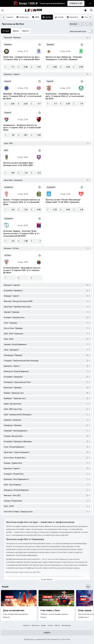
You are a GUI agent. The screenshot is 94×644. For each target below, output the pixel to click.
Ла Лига (8, 255)
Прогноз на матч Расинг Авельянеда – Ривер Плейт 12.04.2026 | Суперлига (64, 201)
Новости (26, 625)
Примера (8, 44)
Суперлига (9, 187)
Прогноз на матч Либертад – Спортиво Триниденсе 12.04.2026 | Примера (64, 58)
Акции (44, 625)
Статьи (50, 625)
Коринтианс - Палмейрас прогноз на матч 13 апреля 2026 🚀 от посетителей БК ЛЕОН (65, 96)
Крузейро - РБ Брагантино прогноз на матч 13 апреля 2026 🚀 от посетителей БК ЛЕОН (22, 96)
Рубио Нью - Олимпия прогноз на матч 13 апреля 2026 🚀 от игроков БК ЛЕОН (21, 58)
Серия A (8, 81)
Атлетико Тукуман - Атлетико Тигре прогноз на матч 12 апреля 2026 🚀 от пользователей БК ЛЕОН (21, 234)
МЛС (6, 150)
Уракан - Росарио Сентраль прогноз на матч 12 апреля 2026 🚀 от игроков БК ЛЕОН (22, 202)
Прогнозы (35, 625)
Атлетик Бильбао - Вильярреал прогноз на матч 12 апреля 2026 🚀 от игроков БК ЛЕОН (22, 270)
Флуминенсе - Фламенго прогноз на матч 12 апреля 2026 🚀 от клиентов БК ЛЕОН (22, 128)
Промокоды (66, 625)
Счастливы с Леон (50, 610)
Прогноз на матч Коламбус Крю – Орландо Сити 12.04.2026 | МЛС (19, 164)
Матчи (57, 625)
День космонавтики (14, 610)
